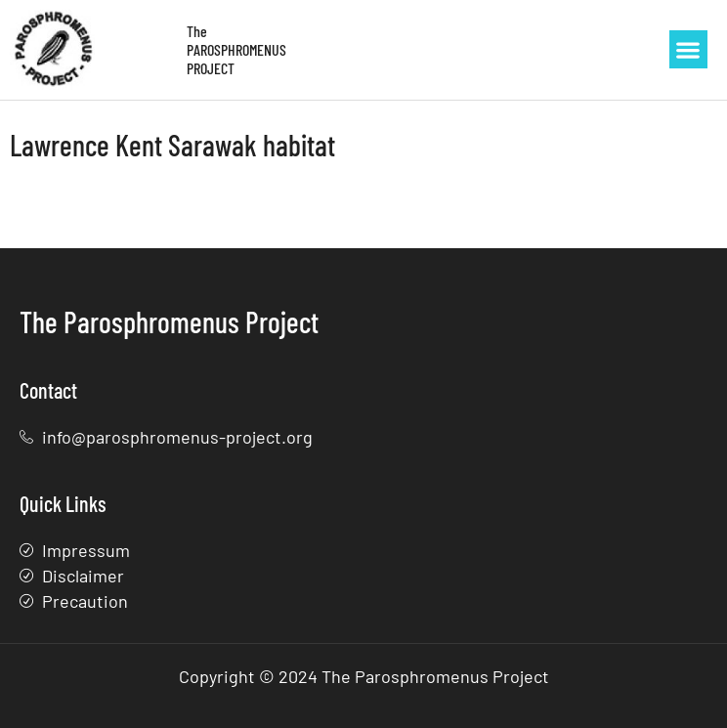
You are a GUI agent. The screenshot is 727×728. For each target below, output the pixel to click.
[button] (688, 49)
